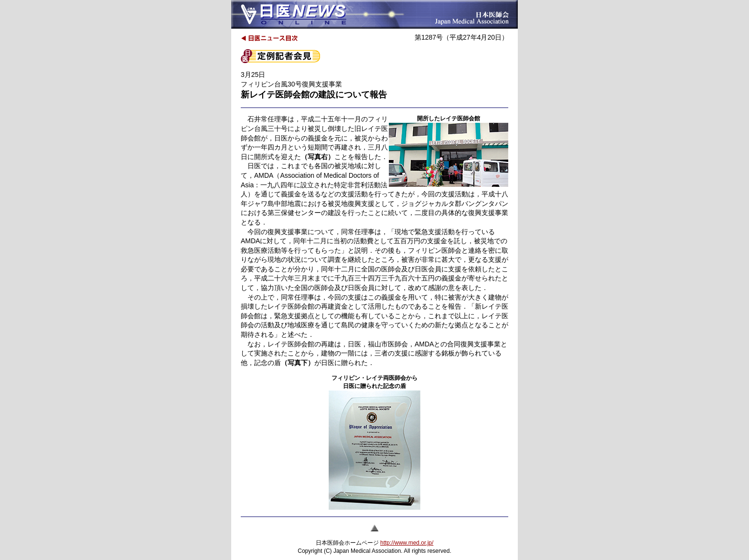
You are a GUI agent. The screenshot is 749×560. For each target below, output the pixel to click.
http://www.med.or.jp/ (407, 543)
